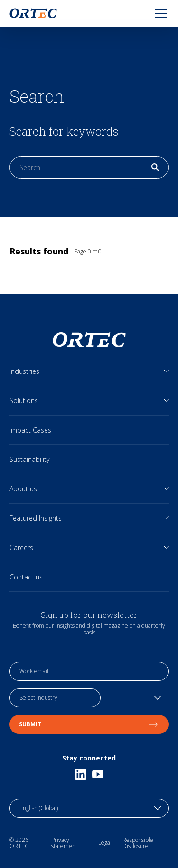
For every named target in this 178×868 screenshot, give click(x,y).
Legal (105, 843)
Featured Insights (36, 518)
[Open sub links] (166, 371)
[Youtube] (98, 774)
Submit (89, 724)
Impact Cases (30, 430)
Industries (24, 371)
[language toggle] (89, 808)
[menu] (153, 13)
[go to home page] (33, 13)
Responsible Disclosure (138, 843)
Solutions (24, 401)
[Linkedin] (81, 774)
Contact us (26, 577)
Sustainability (29, 459)
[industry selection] (55, 698)
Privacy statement (64, 843)
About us (23, 489)
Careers (21, 547)
